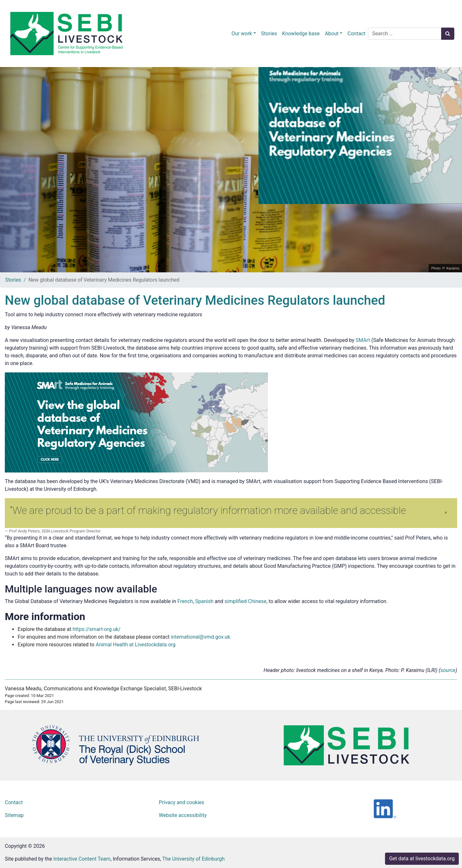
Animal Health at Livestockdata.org (136, 645)
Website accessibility (183, 815)
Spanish (204, 601)
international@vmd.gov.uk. (202, 637)
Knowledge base (301, 34)
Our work (242, 34)
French (185, 601)
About (332, 34)
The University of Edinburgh (194, 859)
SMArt (363, 340)
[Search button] (448, 34)
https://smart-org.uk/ (96, 629)
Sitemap (14, 815)
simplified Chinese (245, 601)
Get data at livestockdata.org (422, 859)
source (448, 670)
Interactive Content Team (82, 859)
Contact (356, 34)
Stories (269, 34)
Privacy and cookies (182, 802)
